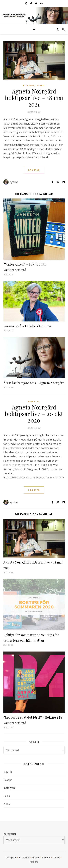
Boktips (29, 86)
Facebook (24, 857)
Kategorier (10, 834)
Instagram (10, 788)
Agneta (14, 182)
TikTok (57, 857)
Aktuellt (8, 772)
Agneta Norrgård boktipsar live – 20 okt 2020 (34, 414)
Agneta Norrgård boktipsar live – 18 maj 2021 (34, 98)
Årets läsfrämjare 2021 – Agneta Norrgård (34, 383)
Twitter (36, 857)
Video (41, 86)
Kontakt (34, 862)
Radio (7, 796)
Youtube (46, 857)
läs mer (34, 170)
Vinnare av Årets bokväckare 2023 (28, 326)
